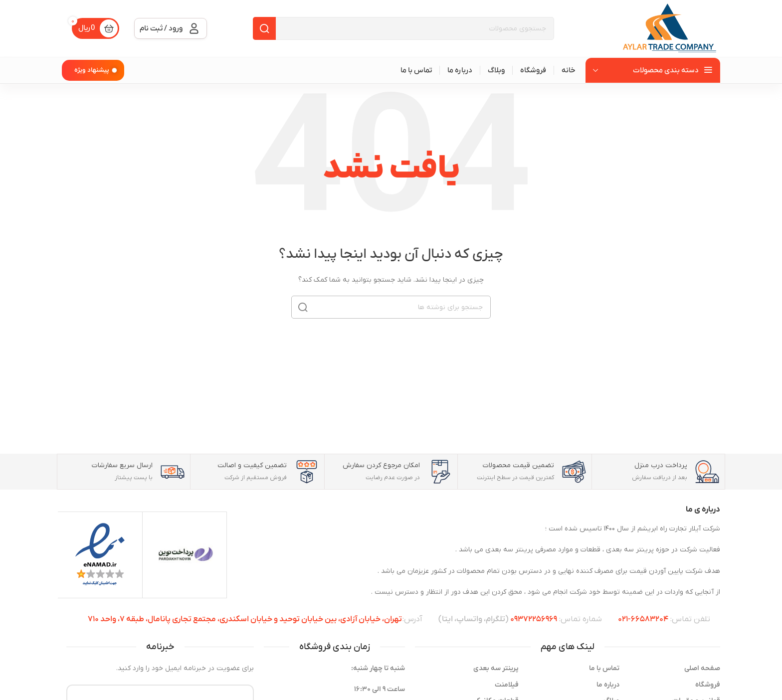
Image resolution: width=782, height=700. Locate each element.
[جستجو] (403, 28)
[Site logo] (670, 28)
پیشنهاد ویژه (92, 70)
